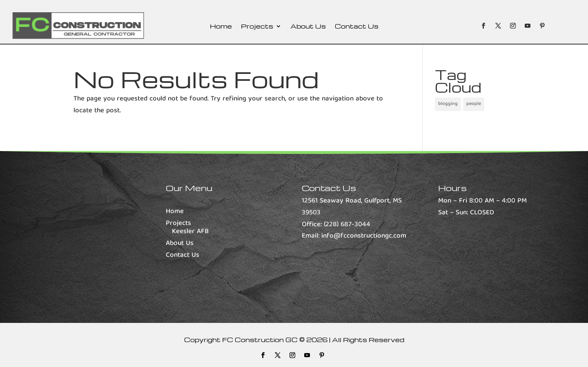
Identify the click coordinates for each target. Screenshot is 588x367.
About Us (308, 27)
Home (221, 27)
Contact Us (357, 27)
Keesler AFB (190, 232)
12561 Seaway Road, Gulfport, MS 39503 (352, 207)
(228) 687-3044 (347, 225)
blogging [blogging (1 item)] (448, 104)
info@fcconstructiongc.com (364, 236)
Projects (257, 27)
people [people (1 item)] (474, 104)
